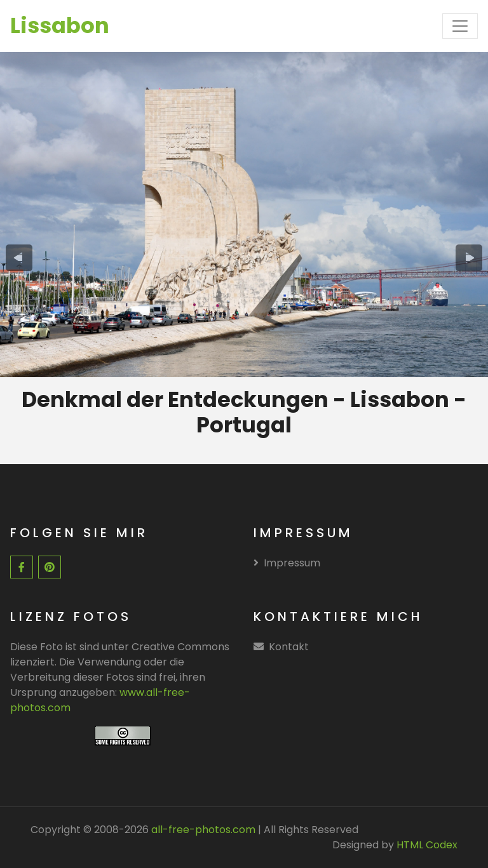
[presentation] (19, 258)
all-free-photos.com (202, 830)
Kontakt (289, 647)
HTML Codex (427, 845)
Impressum (287, 563)
